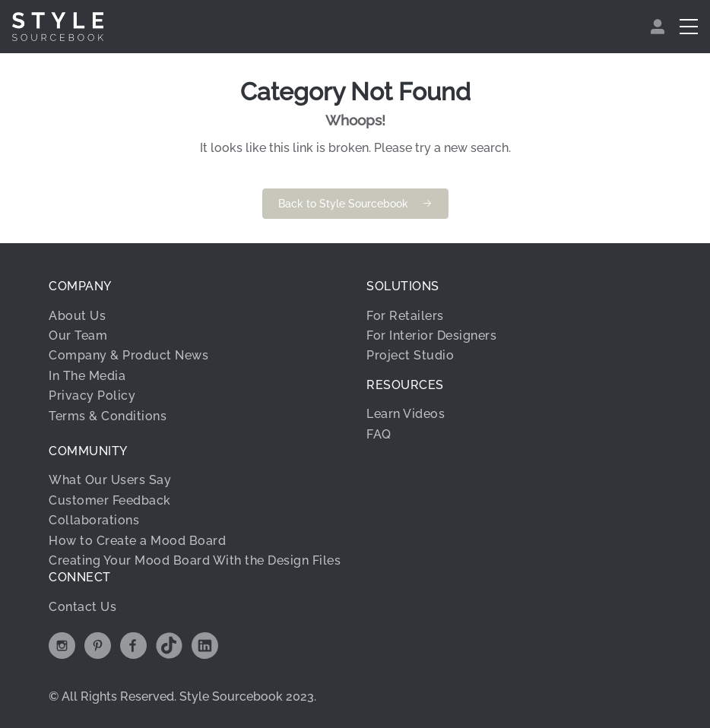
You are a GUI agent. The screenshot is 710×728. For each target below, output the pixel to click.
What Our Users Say (110, 480)
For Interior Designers (431, 336)
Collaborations (94, 520)
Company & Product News (128, 355)
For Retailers (405, 316)
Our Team (78, 336)
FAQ (379, 434)
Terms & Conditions (108, 416)
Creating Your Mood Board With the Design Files (195, 560)
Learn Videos (406, 414)
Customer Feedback (110, 500)
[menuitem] (659, 27)
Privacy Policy (92, 396)
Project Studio (410, 355)
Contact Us (82, 607)
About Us (77, 316)
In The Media (87, 376)
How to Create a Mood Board (137, 541)
